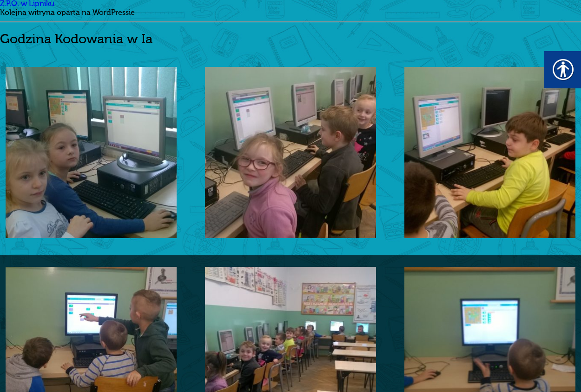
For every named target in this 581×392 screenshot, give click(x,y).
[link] (91, 153)
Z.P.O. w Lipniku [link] (27, 4)
